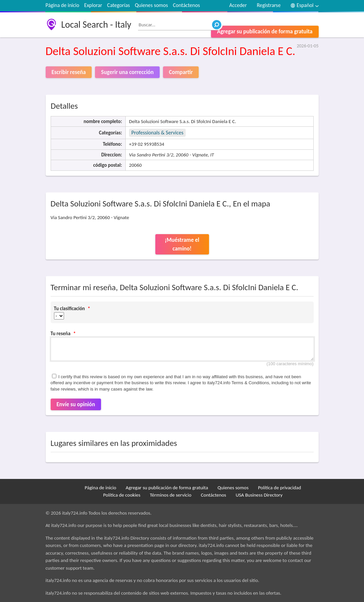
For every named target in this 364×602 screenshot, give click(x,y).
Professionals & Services (157, 133)
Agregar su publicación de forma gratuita (265, 32)
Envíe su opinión (76, 404)
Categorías (118, 5)
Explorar (93, 5)
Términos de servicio (171, 495)
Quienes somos (151, 5)
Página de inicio (62, 5)
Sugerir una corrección (127, 72)
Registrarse (268, 5)
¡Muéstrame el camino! (182, 244)
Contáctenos (186, 5)
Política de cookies (122, 495)
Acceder (238, 5)
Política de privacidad (279, 488)
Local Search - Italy (96, 25)
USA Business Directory (259, 495)
